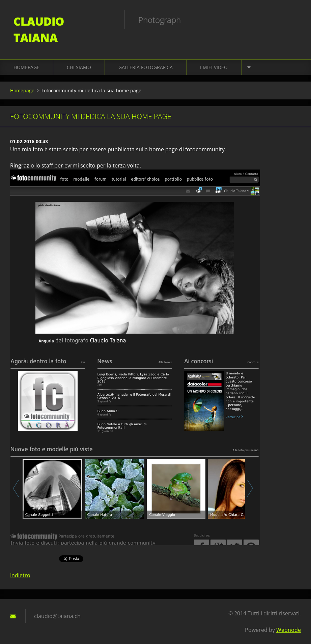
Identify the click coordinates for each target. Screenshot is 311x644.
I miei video (214, 67)
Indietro (20, 575)
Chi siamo (79, 67)
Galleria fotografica (146, 67)
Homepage (26, 67)
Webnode (289, 630)
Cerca (293, 20)
